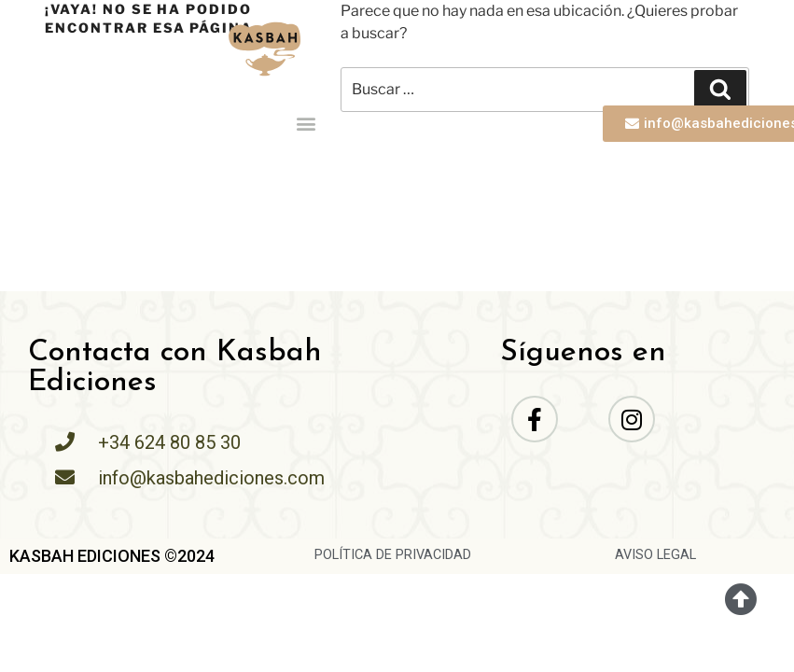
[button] (306, 124)
